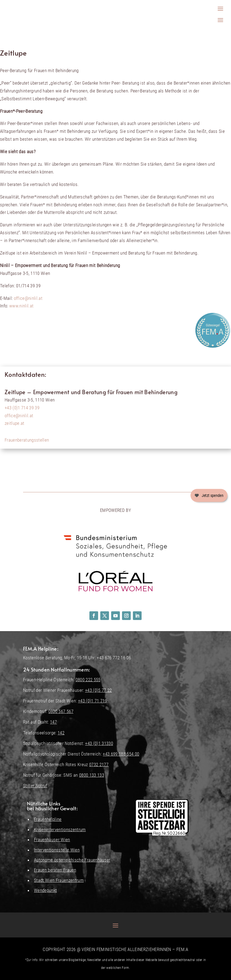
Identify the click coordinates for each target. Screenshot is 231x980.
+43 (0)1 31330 (99, 743)
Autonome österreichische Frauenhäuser (72, 860)
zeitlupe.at (15, 423)
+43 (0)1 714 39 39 (22, 408)
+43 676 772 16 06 (114, 658)
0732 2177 (99, 764)
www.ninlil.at (21, 306)
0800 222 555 (88, 680)
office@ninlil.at (28, 298)
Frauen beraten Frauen (55, 870)
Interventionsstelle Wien (57, 850)
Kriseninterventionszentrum (60, 830)
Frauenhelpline (48, 819)
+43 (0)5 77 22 (99, 690)
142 (61, 733)
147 (53, 722)
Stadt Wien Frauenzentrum (59, 880)
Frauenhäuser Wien (52, 840)
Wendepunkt (45, 890)
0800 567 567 (61, 711)
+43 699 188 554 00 (121, 754)
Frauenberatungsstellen (27, 440)
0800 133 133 (92, 775)
